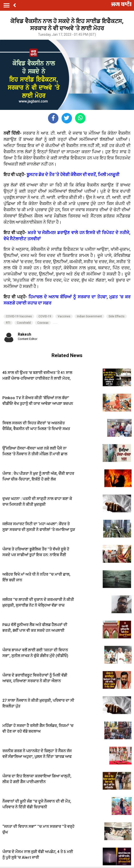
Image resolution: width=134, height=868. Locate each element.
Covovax (43, 323)
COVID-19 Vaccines (19, 316)
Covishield (24, 323)
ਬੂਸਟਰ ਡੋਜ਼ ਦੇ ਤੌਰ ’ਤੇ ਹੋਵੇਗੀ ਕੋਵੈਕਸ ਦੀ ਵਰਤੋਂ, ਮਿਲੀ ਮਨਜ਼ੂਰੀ (73, 174)
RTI (8, 323)
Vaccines (64, 316)
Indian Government (89, 316)
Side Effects (117, 316)
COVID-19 (45, 316)
